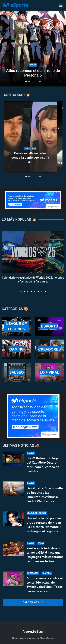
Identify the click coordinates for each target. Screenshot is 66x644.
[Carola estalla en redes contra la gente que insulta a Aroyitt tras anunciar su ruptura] (30, 137)
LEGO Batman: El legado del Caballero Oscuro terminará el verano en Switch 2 (44, 465)
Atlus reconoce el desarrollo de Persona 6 (33, 73)
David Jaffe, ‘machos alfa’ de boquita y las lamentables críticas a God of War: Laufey (45, 495)
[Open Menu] (61, 5)
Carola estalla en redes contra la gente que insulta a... (30, 157)
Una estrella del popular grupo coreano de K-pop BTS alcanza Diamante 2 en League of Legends (44, 525)
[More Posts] (33, 603)
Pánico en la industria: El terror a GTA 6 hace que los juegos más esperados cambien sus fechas (45, 556)
